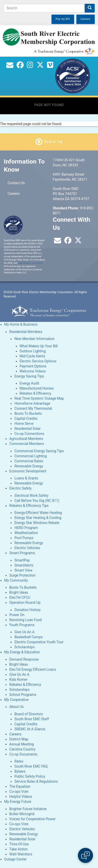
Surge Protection (22, 575)
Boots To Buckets (28, 413)
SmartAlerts (24, 565)
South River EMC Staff (32, 719)
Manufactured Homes (37, 388)
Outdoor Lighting (33, 351)
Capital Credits (26, 419)
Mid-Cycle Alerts (32, 356)
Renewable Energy (29, 466)
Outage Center (15, 859)
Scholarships (24, 647)
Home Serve (24, 424)
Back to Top (53, 142)
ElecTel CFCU (20, 597)
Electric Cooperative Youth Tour (39, 642)
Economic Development (28, 471)
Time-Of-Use (19, 844)
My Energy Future (18, 802)
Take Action (18, 849)
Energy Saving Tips (29, 376)
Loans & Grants (26, 478)
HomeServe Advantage (32, 403)
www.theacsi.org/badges (31, 263)
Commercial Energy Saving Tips (39, 451)
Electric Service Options (38, 361)
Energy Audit (29, 383)
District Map (19, 739)
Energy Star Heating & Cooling (38, 518)
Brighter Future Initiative (28, 809)
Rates (19, 761)
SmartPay (22, 560)
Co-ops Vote (19, 791)
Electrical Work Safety (31, 496)
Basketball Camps (28, 637)
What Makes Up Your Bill (39, 346)
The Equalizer (20, 786)
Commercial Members (27, 444)
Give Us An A (24, 632)
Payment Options (33, 366)
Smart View (23, 570)
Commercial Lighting (31, 456)
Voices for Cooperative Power (32, 819)
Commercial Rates (29, 461)
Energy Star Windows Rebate (37, 523)
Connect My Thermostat (33, 408)
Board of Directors (29, 714)
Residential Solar (27, 429)
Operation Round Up (25, 602)
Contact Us (16, 183)
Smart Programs (22, 553)
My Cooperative (16, 700)
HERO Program (26, 528)
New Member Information (34, 339)
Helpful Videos (21, 797)
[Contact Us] (10, 66)
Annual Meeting (21, 744)
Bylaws (20, 771)
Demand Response (24, 659)
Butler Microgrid (22, 814)
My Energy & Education (22, 652)
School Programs (23, 695)
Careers (14, 194)
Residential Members (26, 332)
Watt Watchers (21, 854)
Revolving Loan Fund (26, 620)
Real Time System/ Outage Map (39, 398)
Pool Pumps (24, 538)
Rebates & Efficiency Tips (29, 506)
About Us (16, 707)
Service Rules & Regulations (36, 781)
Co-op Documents (23, 754)
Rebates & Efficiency (35, 393)
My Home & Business (21, 324)
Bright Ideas (19, 592)
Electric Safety (20, 488)
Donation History (27, 610)
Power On (17, 615)
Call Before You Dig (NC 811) (37, 501)
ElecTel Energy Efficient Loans (33, 669)
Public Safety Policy (30, 776)
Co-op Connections (29, 434)
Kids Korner (18, 680)
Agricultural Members (26, 439)
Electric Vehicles (27, 548)
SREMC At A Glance (30, 729)
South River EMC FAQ (31, 766)
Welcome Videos (33, 371)
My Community (16, 580)
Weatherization (26, 533)
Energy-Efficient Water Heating (38, 513)
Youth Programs (22, 625)
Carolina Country (22, 749)
